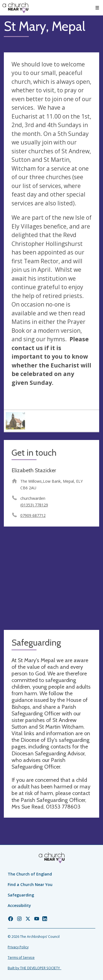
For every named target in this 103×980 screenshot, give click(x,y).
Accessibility (19, 905)
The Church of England (30, 874)
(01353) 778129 (34, 505)
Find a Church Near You (30, 884)
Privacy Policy (18, 947)
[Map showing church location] (51, 578)
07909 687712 (33, 515)
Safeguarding (21, 895)
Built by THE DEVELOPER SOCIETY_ (34, 968)
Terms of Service (21, 958)
